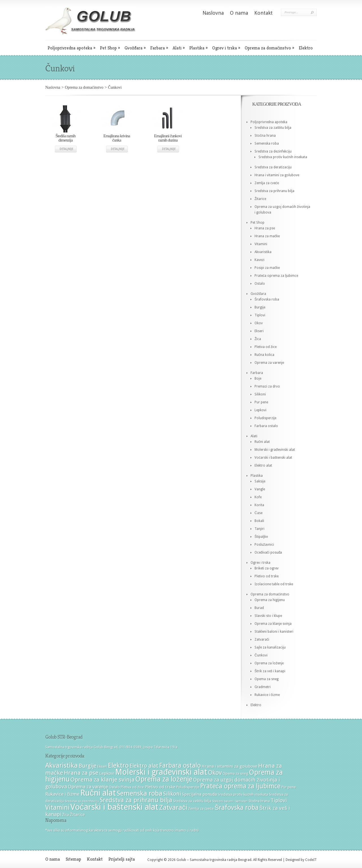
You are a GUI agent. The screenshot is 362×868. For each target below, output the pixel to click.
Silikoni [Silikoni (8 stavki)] (172, 794)
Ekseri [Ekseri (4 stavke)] (102, 766)
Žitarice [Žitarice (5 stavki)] (77, 815)
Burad (259, 608)
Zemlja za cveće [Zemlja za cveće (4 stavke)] (201, 809)
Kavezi (259, 260)
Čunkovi (261, 655)
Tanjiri (259, 529)
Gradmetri (263, 687)
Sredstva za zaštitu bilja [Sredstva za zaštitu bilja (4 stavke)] (192, 801)
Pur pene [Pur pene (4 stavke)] (289, 787)
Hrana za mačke (267, 236)
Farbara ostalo (266, 426)
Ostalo (260, 284)
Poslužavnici (264, 545)
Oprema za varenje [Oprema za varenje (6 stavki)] (88, 787)
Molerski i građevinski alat (275, 450)
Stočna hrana (265, 136)
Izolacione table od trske (274, 584)
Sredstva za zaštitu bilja (273, 128)
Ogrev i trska (226, 48)
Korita (259, 505)
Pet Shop (110, 48)
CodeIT (311, 860)
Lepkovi (260, 410)
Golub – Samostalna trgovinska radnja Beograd (214, 860)
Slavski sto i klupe (268, 616)
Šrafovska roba (267, 299)
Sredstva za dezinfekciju (273, 151)
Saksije (260, 481)
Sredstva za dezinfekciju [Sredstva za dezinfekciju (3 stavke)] (82, 801)
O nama (239, 13)
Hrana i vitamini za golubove (277, 175)
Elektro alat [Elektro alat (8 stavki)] (144, 766)
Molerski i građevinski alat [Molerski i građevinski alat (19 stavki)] (161, 772)
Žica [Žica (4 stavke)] (66, 815)
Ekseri (259, 331)
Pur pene (261, 402)
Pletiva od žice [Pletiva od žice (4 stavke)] (132, 787)
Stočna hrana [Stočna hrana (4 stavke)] (259, 801)
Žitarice (260, 199)
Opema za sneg (267, 679)
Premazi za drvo (267, 386)
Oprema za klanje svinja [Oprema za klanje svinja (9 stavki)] (103, 780)
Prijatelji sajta (122, 859)
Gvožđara (135, 48)
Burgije (260, 307)
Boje (258, 378)
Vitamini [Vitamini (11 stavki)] (57, 808)
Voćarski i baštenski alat (273, 458)
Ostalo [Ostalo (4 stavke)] (114, 787)
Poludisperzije (265, 418)
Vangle (260, 489)
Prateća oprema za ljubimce (276, 276)
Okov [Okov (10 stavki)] (215, 773)
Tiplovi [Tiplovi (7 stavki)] (279, 800)
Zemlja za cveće (267, 183)
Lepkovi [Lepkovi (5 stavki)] (107, 773)
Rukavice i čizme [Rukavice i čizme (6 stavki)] (62, 794)
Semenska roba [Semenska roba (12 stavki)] (140, 793)
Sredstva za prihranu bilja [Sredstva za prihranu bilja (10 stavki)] (136, 800)
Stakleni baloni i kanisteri (274, 632)
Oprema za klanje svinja (273, 624)
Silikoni (260, 394)
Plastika (198, 48)
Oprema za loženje (269, 663)
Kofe (258, 497)
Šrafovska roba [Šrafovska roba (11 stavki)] (237, 808)
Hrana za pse (265, 228)
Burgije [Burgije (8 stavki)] (88, 766)
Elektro (306, 48)
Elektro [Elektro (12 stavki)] (118, 765)
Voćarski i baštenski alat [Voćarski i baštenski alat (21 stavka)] (114, 807)
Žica (258, 339)
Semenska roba (267, 143)
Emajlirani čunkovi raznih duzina (168, 138)
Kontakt (263, 13)
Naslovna (213, 13)
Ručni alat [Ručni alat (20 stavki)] (98, 793)
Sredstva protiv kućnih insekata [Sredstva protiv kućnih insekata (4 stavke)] (243, 794)
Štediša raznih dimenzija (65, 138)
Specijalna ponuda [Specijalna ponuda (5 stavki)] (199, 794)
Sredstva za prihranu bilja (274, 191)
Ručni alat (262, 442)
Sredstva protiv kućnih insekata (283, 157)
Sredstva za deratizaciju (273, 167)
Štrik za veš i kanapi (270, 671)
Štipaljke (261, 537)
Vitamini (261, 244)
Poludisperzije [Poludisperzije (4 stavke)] (188, 787)
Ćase (258, 513)
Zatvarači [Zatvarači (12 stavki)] (173, 808)
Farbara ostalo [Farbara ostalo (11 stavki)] (180, 765)
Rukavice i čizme (267, 695)
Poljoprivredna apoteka (71, 48)
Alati (179, 48)
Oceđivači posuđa (268, 552)
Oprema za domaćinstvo (269, 48)
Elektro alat (263, 465)
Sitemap (73, 859)
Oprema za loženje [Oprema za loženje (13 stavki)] (164, 779)
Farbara (159, 48)
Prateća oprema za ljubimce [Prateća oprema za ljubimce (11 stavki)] (240, 786)
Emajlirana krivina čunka (117, 138)
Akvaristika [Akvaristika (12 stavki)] (62, 765)
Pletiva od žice (266, 347)
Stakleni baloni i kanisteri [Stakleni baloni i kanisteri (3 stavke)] (230, 801)
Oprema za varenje (269, 363)
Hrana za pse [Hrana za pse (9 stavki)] (81, 773)
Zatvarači (262, 639)
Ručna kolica (264, 355)
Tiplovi (260, 315)
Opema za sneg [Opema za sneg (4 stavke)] (235, 774)
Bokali (259, 521)
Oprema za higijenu (270, 600)
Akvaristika (263, 252)
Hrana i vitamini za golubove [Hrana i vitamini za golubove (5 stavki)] (230, 766)
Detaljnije (66, 149)
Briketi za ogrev (267, 568)
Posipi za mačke (267, 268)
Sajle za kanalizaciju (270, 647)
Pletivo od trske (267, 576)
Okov (259, 323)
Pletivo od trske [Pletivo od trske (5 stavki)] (160, 787)
